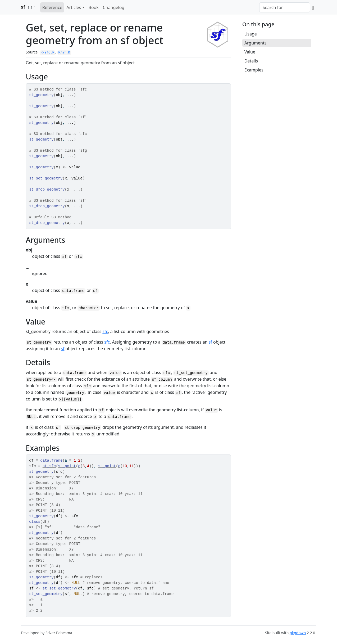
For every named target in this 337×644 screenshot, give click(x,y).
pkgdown (298, 633)
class (35, 522)
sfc (105, 331)
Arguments (256, 43)
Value (250, 52)
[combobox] (285, 7)
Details (251, 61)
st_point (67, 466)
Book (94, 7)
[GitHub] (313, 7)
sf (23, 7)
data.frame (51, 461)
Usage (251, 34)
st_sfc (49, 466)
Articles (74, 7)
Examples (254, 70)
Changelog (114, 7)
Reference (52, 7)
